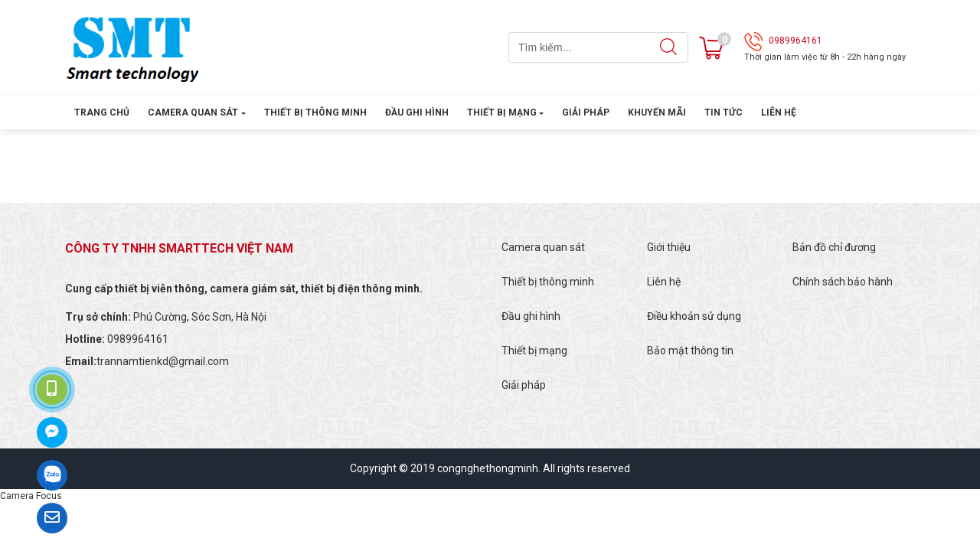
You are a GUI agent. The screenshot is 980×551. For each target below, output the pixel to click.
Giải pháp (586, 112)
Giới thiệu (669, 247)
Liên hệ (779, 112)
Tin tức (724, 112)
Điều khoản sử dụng (694, 316)
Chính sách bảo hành (843, 282)
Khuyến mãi (657, 112)
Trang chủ (102, 112)
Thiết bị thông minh (315, 112)
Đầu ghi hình (417, 112)
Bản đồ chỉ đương (834, 247)
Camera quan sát (193, 112)
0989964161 (795, 41)
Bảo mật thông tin (690, 350)
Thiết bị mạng (502, 112)
